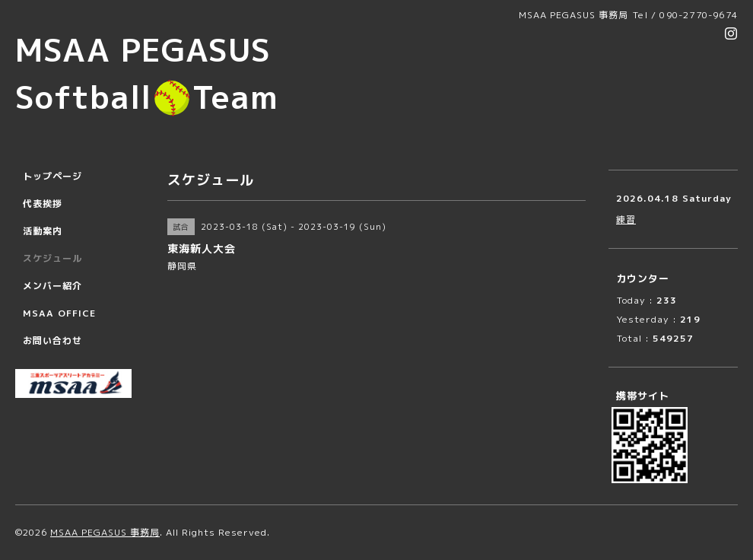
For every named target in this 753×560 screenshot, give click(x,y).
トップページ (52, 176)
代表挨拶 (43, 204)
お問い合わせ (52, 340)
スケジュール (52, 258)
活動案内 (43, 231)
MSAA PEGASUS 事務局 (105, 532)
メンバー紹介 (52, 286)
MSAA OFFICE (59, 313)
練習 (626, 220)
